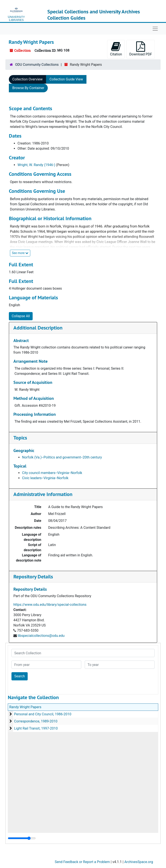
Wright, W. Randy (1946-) (36, 165)
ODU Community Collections (37, 65)
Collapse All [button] (21, 316)
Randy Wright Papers (25, 707)
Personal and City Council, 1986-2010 (43, 714)
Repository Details (33, 577)
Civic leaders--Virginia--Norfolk (45, 478)
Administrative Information (43, 494)
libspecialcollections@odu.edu (41, 636)
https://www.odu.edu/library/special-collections (50, 605)
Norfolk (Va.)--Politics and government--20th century (62, 457)
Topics (20, 438)
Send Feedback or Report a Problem (82, 862)
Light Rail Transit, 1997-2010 (36, 728)
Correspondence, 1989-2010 (36, 721)
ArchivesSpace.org (139, 862)
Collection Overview (27, 79)
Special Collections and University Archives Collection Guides (94, 15)
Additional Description (38, 328)
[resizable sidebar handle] (22, 838)
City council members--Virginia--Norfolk (52, 473)
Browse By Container (28, 88)
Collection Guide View (66, 79)
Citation (116, 49)
